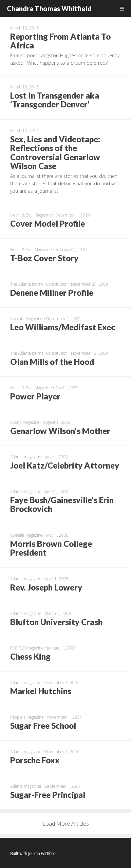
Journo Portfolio (42, 854)
